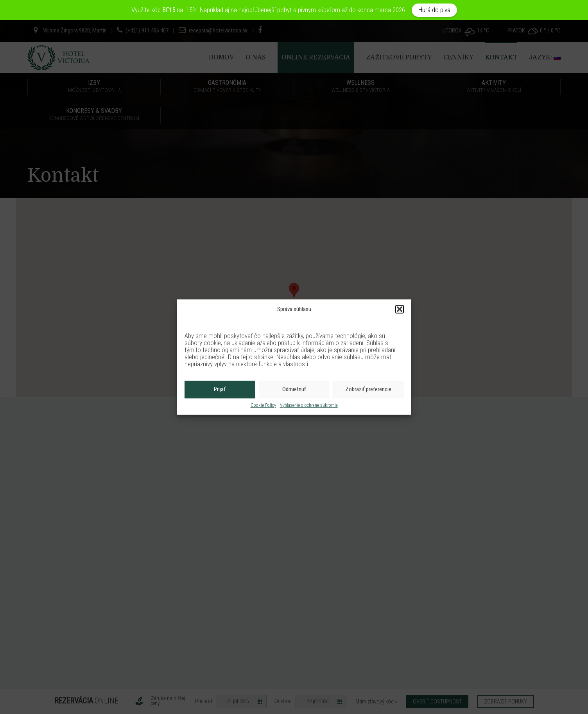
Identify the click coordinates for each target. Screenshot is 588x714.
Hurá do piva (434, 10)
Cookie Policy (263, 405)
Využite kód (154, 10)
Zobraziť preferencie (368, 390)
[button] (400, 309)
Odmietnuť (294, 390)
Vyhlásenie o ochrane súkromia (309, 405)
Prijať (220, 390)
